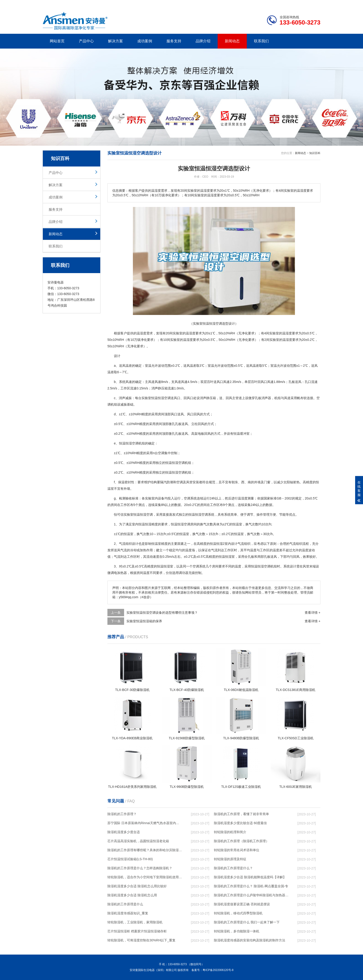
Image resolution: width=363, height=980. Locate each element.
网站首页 (57, 41)
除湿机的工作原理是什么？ (233, 868)
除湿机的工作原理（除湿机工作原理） (241, 841)
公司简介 (250, 4)
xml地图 (315, 4)
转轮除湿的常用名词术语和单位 (237, 850)
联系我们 (261, 41)
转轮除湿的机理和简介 (230, 832)
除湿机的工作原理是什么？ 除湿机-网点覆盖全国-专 (251, 886)
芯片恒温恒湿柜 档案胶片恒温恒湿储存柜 (137, 931)
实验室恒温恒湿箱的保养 (144, 621)
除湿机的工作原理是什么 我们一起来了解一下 (247, 922)
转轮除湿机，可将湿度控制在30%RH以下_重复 (141, 940)
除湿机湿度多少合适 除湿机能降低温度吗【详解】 (250, 877)
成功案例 (145, 41)
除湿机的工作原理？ (122, 814)
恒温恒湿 (172, 463)
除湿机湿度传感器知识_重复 (128, 913)
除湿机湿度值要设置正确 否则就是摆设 (242, 904)
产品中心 (86, 41)
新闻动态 (232, 41)
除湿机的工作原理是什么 (125, 904)
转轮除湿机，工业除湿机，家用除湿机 (135, 922)
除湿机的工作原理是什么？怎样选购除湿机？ (140, 868)
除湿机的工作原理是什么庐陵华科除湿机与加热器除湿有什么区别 (251, 895)
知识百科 (315, 153)
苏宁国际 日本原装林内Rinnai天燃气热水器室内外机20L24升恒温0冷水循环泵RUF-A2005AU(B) (145, 823)
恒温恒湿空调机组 (132, 443)
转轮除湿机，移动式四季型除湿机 (238, 913)
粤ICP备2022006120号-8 (218, 970)
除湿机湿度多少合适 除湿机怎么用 (132, 895)
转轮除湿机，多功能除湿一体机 (237, 931)
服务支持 (174, 41)
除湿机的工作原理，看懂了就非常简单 (241, 814)
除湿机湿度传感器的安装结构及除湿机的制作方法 (250, 940)
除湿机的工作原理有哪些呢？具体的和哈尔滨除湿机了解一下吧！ (145, 850)
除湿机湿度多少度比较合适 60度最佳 (240, 823)
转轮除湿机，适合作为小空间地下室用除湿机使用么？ (145, 877)
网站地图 (294, 4)
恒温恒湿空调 (161, 398)
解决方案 (116, 41)
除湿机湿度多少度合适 (124, 832)
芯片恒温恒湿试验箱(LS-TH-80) (130, 859)
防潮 (170, 482)
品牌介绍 (203, 41)
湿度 (143, 333)
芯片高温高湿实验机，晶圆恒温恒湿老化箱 (138, 841)
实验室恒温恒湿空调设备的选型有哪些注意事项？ (162, 613)
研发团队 (272, 4)
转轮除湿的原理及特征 (230, 859)
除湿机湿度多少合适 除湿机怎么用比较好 (137, 886)
